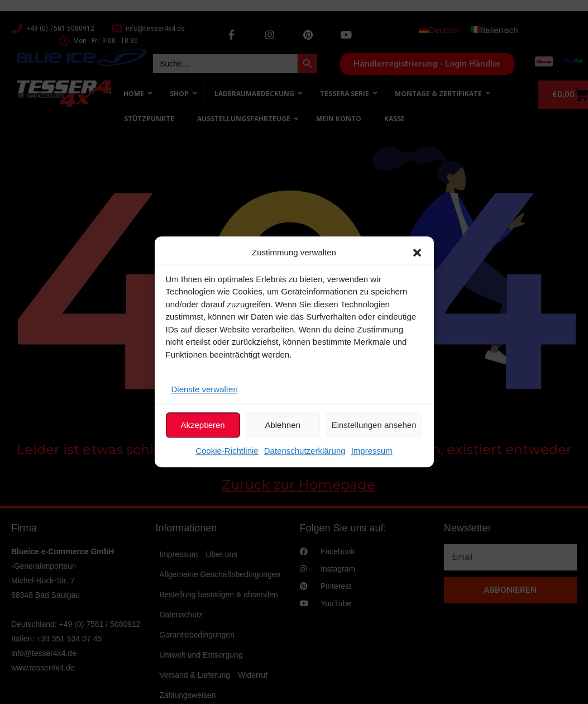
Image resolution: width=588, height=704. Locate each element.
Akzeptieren (202, 425)
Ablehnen (282, 425)
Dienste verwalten (205, 389)
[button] (417, 253)
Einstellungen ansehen (374, 425)
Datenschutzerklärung (305, 451)
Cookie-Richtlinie (227, 451)
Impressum (372, 451)
